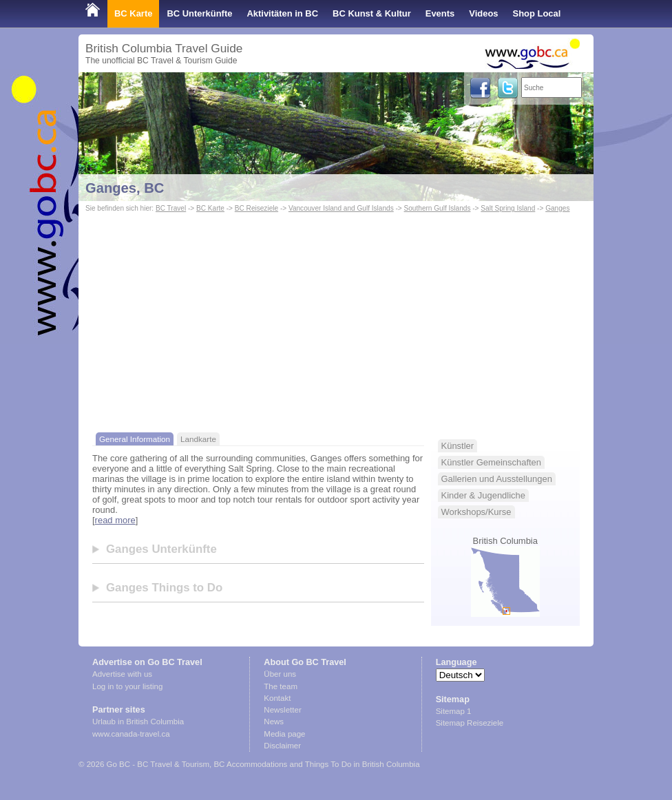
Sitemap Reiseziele (470, 723)
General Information (135, 439)
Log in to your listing (127, 686)
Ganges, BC (125, 188)
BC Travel (171, 208)
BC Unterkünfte (199, 13)
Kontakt (277, 698)
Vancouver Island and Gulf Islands (341, 208)
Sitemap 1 (454, 711)
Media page (284, 734)
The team (281, 686)
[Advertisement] (336, 319)
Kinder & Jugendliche (483, 495)
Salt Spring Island (508, 208)
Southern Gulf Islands (438, 208)
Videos (483, 13)
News (274, 722)
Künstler (458, 446)
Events (440, 13)
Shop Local (537, 13)
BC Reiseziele (256, 208)
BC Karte (133, 13)
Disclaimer (282, 746)
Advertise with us (122, 674)
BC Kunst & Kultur (372, 13)
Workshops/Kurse (476, 512)
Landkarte (198, 439)
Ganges (557, 208)
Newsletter (282, 710)
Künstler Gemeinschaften (491, 462)
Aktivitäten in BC (282, 13)
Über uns (280, 674)
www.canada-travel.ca (131, 734)
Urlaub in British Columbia (138, 722)
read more (115, 520)
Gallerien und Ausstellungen (497, 479)
